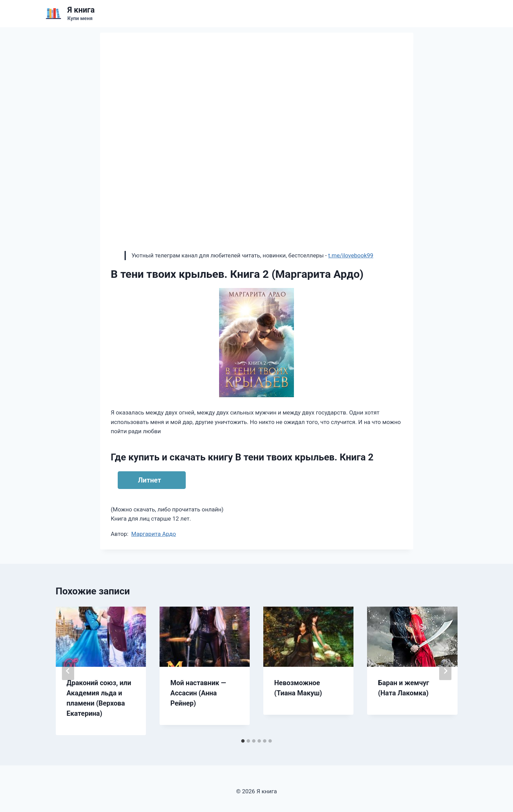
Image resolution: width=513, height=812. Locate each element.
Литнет (150, 480)
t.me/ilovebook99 (351, 255)
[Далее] (445, 671)
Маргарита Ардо (154, 534)
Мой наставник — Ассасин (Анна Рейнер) (198, 693)
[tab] (243, 741)
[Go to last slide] (68, 671)
